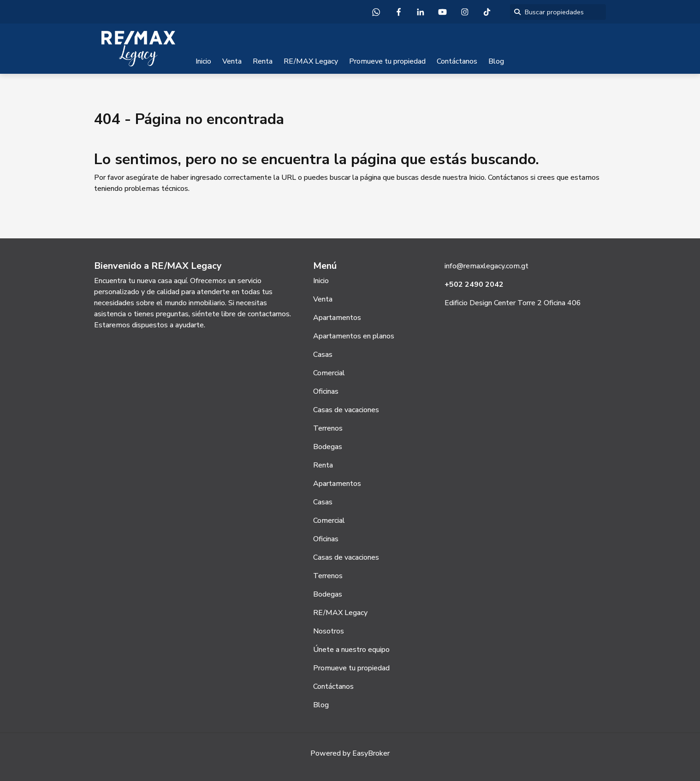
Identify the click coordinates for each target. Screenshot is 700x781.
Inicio (203, 61)
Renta (263, 61)
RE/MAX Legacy (311, 61)
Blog (496, 61)
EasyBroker (371, 753)
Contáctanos (457, 61)
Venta (232, 61)
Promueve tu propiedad (387, 61)
